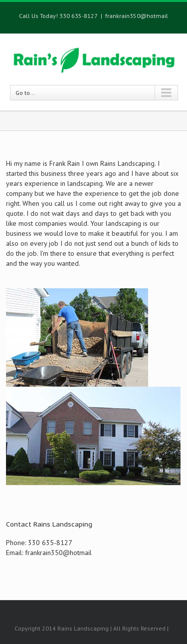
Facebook (93, 605)
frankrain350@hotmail (137, 16)
